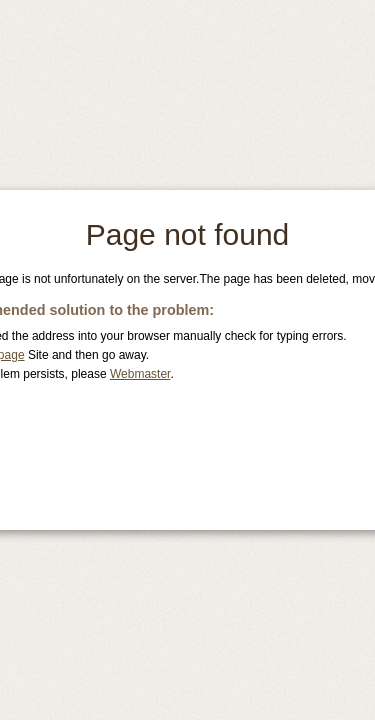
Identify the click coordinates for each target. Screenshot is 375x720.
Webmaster (140, 374)
